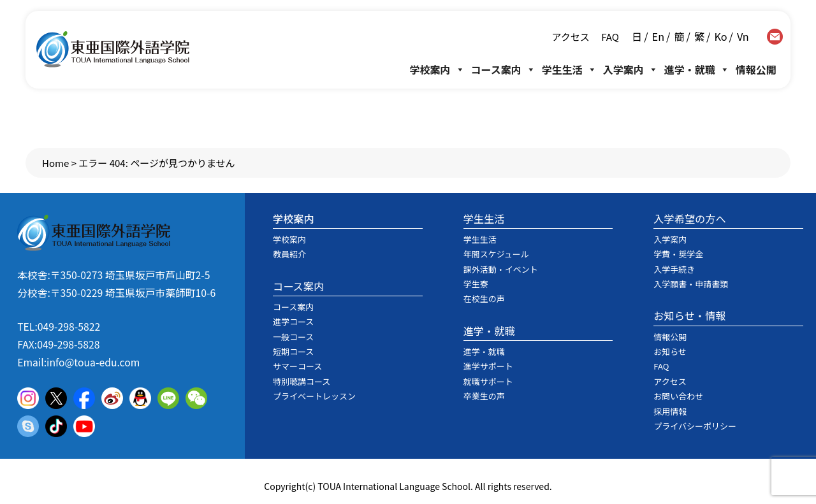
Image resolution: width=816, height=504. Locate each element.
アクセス (571, 37)
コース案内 (503, 69)
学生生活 (569, 69)
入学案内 (630, 69)
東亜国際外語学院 (113, 49)
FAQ (609, 37)
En (658, 36)
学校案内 (437, 69)
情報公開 (756, 69)
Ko (720, 36)
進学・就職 (697, 69)
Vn (743, 36)
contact (775, 37)
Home (55, 163)
